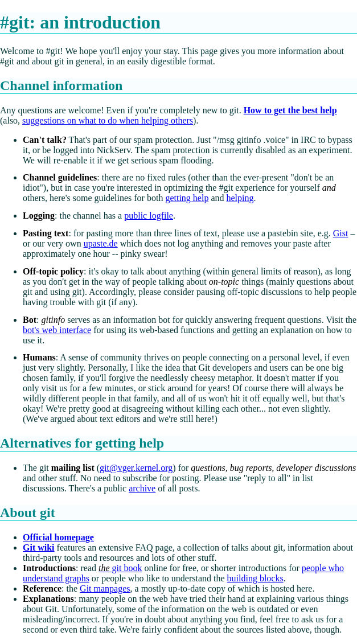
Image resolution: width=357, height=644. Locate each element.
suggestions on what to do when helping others (108, 120)
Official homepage (58, 537)
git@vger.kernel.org (136, 468)
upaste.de (101, 243)
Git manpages (105, 588)
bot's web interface (57, 330)
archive (142, 488)
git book (120, 568)
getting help (187, 198)
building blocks (255, 578)
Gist (341, 233)
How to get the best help (290, 110)
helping (240, 198)
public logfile (149, 216)
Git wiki (39, 547)
